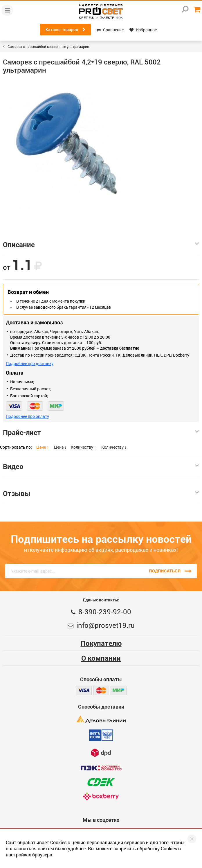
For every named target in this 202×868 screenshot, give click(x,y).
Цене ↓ (60, 447)
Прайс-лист (101, 432)
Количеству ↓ (114, 447)
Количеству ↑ (84, 447)
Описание (101, 245)
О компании (101, 658)
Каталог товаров (65, 30)
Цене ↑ (43, 447)
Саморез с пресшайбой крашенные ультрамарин (48, 46)
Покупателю (101, 643)
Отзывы (101, 493)
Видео (101, 466)
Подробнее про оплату (27, 416)
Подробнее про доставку (30, 363)
